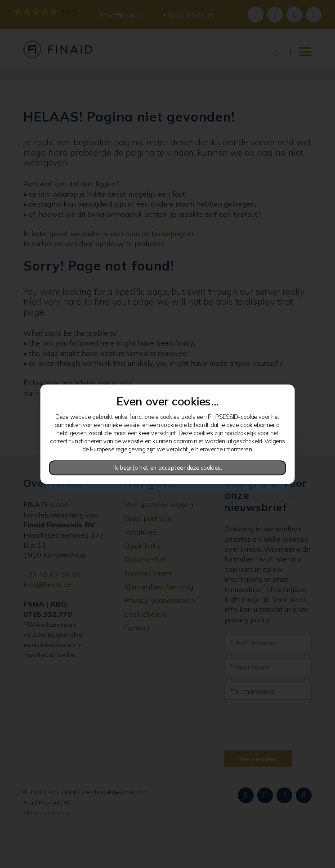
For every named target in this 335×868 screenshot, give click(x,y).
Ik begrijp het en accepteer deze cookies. (168, 468)
